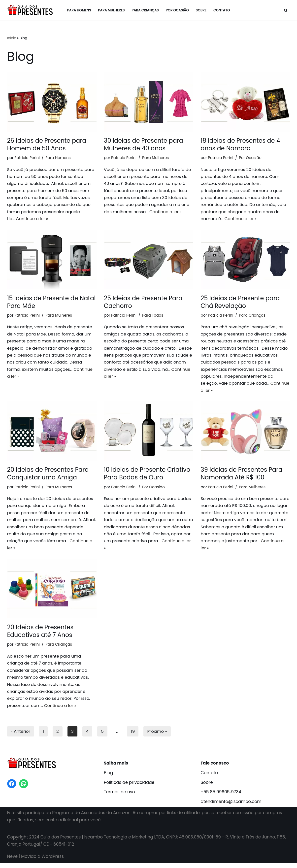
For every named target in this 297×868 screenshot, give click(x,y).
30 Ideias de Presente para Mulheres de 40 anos (144, 144)
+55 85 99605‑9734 (221, 797)
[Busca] (286, 10)
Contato (222, 10)
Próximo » (158, 736)
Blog (109, 778)
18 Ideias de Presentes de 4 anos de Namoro (240, 144)
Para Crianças (145, 10)
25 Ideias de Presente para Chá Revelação (240, 303)
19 (133, 736)
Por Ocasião (178, 10)
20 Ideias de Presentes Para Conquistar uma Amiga (48, 476)
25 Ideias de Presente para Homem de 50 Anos (47, 144)
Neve (13, 861)
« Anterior (21, 736)
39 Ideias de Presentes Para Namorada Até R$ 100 (242, 476)
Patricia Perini (27, 158)
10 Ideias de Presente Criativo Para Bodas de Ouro (147, 476)
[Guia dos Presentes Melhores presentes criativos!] (31, 10)
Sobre (202, 10)
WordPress (53, 861)
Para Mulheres (111, 10)
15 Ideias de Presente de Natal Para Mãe (51, 303)
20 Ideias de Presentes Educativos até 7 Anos (40, 635)
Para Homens (78, 10)
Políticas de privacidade (129, 787)
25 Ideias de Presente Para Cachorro (143, 303)
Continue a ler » (32, 220)
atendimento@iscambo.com (231, 807)
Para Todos (153, 317)
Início (12, 38)
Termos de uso (119, 797)
